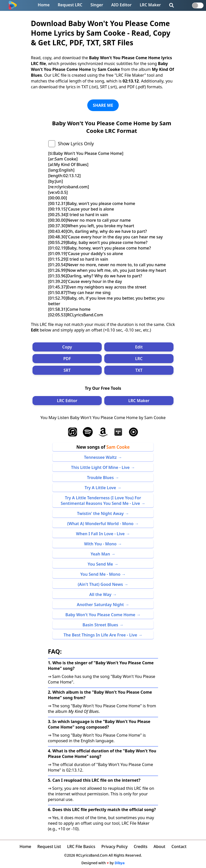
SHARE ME (103, 105)
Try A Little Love (100, 488)
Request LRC (70, 5)
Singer (97, 5)
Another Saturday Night (100, 605)
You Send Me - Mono (100, 574)
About (159, 846)
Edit (139, 347)
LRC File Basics (81, 846)
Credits (141, 846)
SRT (67, 370)
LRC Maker (150, 5)
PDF (67, 359)
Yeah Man (100, 554)
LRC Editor (67, 401)
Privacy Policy (115, 846)
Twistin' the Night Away (100, 513)
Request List (49, 846)
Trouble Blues (100, 478)
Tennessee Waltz (100, 457)
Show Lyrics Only (76, 143)
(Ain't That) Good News (100, 584)
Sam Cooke (118, 447)
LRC (139, 359)
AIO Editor (121, 5)
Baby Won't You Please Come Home (100, 615)
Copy (67, 347)
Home (44, 5)
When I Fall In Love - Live (100, 534)
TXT (139, 370)
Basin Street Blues (100, 625)
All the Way (100, 594)
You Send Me (100, 564)
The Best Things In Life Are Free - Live (100, 635)
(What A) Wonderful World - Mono (100, 524)
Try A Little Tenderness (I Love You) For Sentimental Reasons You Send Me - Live (101, 501)
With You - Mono (100, 544)
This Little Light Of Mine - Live (100, 467)
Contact (179, 846)
